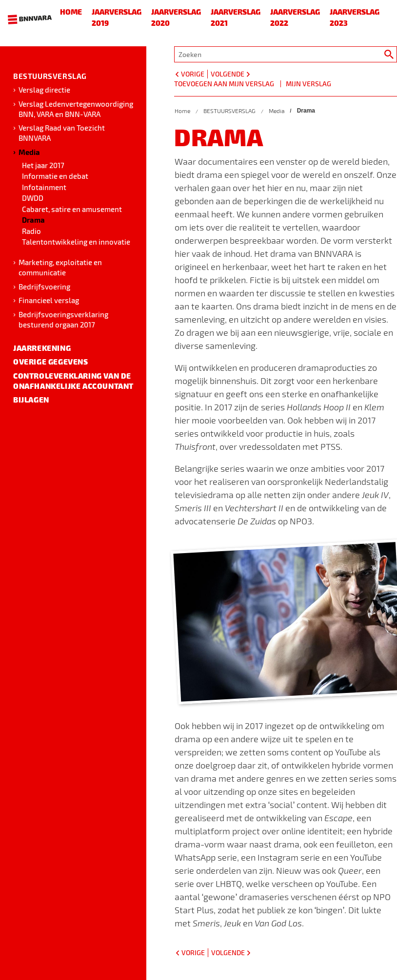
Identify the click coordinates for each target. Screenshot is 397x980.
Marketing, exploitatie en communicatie (60, 267)
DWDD (33, 198)
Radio (31, 231)
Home (71, 12)
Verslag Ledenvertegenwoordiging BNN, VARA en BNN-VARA (76, 109)
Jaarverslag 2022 (295, 17)
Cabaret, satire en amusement (72, 209)
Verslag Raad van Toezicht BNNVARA (62, 133)
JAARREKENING (42, 348)
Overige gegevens (51, 362)
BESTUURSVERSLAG (50, 76)
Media (29, 152)
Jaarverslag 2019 (117, 17)
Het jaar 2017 (43, 165)
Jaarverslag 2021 (236, 17)
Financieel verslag (49, 300)
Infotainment (44, 187)
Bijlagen (31, 400)
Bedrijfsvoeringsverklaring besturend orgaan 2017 (63, 319)
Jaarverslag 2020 (176, 17)
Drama (33, 220)
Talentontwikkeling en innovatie (76, 242)
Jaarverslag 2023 (355, 17)
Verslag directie (44, 90)
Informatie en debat (55, 176)
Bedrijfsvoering (44, 287)
